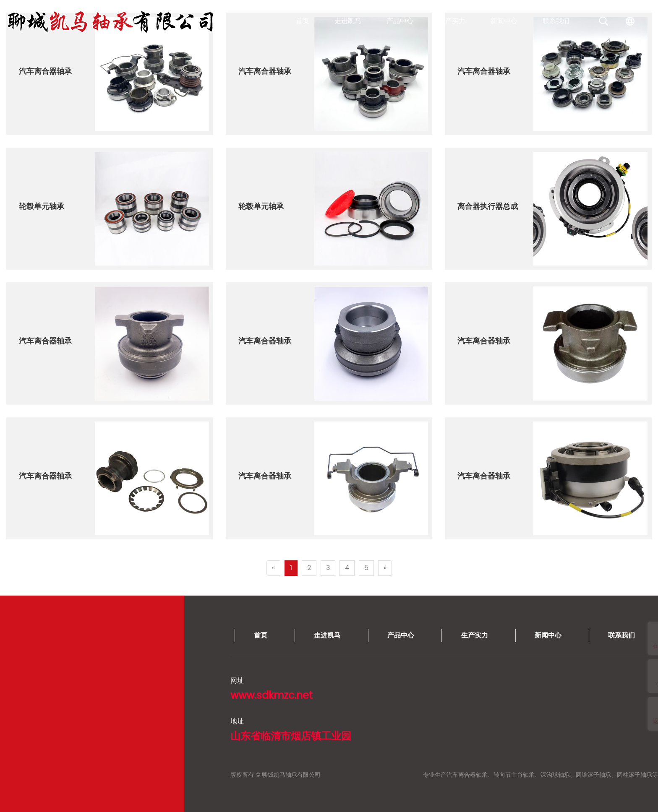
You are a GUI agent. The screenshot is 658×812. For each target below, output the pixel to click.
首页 (303, 21)
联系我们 (556, 21)
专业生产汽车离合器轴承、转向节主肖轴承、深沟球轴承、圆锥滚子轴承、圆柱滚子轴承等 (198, 775)
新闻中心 (504, 21)
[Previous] (273, 568)
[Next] (385, 568)
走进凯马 (348, 21)
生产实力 (452, 21)
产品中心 (400, 21)
